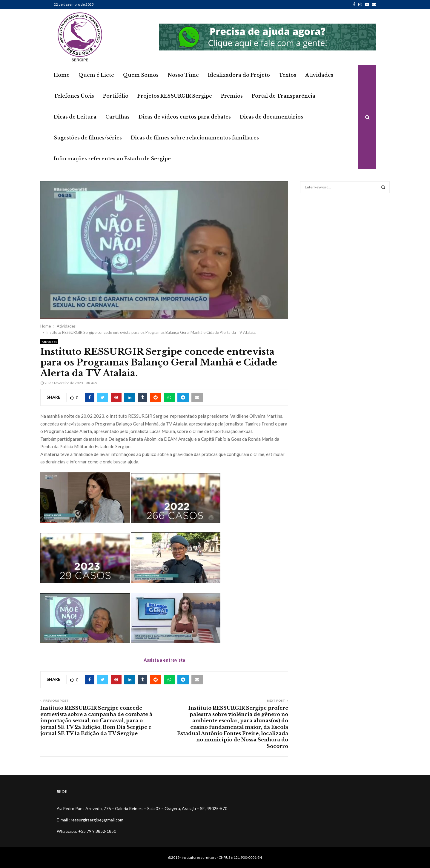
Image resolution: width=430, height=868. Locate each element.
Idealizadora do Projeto (239, 75)
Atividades (319, 75)
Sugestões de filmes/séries (88, 138)
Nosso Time (183, 75)
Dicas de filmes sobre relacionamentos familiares (195, 138)
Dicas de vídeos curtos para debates (185, 117)
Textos (288, 75)
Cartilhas (118, 117)
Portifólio (116, 96)
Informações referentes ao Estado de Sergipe (112, 159)
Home (62, 75)
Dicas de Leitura (75, 117)
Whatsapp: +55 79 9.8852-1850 (86, 831)
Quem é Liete (96, 75)
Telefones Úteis (74, 96)
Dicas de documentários (271, 117)
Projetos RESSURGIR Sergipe (175, 96)
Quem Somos (141, 75)
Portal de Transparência (284, 96)
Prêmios (232, 96)
